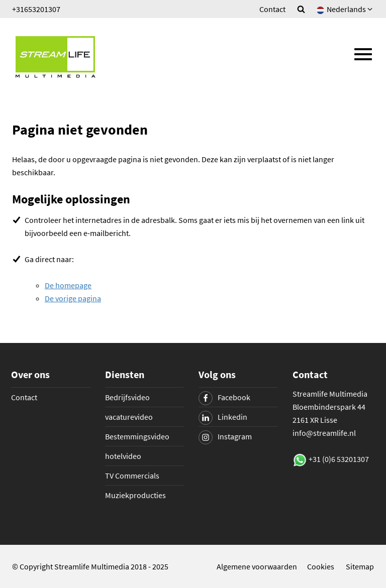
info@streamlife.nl (324, 433)
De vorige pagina (73, 298)
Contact (272, 9)
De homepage (68, 285)
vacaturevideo (129, 417)
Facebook (224, 397)
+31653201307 (36, 9)
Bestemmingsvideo (137, 436)
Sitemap (360, 566)
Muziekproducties (135, 495)
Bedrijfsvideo (127, 397)
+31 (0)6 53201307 (339, 459)
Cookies (321, 566)
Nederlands (345, 9)
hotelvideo (123, 456)
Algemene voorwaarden (257, 566)
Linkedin (223, 417)
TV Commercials (132, 476)
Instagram (225, 436)
